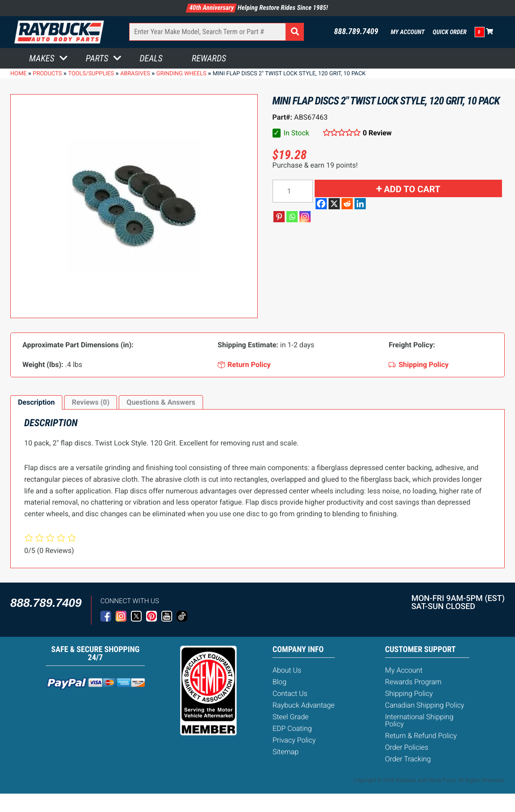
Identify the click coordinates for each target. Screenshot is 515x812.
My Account (408, 32)
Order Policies (407, 747)
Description (36, 402)
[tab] (36, 402)
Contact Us (290, 693)
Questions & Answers (161, 402)
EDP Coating (292, 728)
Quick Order (450, 32)
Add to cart (412, 189)
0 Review (377, 133)
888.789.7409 (356, 32)
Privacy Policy (294, 740)
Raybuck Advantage (304, 705)
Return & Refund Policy (421, 736)
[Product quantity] (293, 191)
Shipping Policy (409, 693)
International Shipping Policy (419, 720)
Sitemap (286, 752)
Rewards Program (413, 682)
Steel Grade (290, 717)
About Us (287, 670)
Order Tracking (408, 759)
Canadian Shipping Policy (425, 705)
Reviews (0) (91, 402)
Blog (279, 682)
